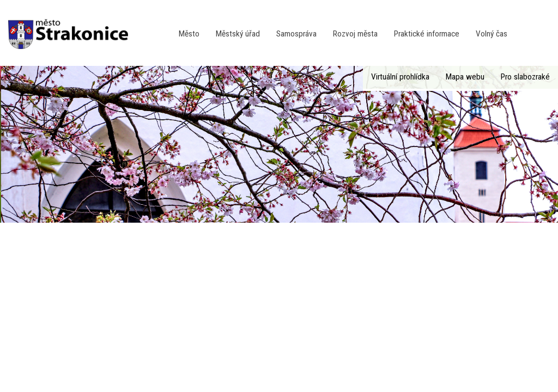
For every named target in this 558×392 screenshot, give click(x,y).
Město (189, 34)
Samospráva (296, 34)
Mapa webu (465, 77)
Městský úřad (238, 34)
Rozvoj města (355, 34)
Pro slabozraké (525, 77)
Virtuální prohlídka (400, 77)
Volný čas (492, 34)
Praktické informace (427, 34)
